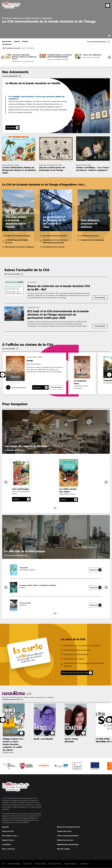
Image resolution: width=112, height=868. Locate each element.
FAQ (3, 864)
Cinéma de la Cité (64, 831)
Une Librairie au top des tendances (20, 247)
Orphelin (108, 380)
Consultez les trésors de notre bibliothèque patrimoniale (55, 241)
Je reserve (37, 387)
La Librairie (83, 864)
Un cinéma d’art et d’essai (54, 247)
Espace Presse (8, 840)
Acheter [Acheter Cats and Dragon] (16, 499)
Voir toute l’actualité (12, 274)
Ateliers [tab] (25, 41)
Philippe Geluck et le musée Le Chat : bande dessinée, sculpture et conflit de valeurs (13, 744)
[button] (3, 57)
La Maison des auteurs (90, 236)
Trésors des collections (92, 55)
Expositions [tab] (7, 41)
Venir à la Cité (8, 831)
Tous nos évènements (10, 76)
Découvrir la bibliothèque (17, 555)
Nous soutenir (40, 864)
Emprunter (94, 570)
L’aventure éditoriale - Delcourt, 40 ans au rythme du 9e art (24, 57)
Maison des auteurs (65, 840)
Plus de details (56, 387)
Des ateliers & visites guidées (55, 236)
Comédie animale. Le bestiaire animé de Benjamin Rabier (60, 56)
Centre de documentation (68, 836)
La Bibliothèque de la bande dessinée (17, 241)
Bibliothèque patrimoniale (68, 844)
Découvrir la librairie (15, 450)
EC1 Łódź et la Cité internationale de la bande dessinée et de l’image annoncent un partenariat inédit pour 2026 (58, 315)
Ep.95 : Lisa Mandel (43, 739)
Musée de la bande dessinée (69, 827)
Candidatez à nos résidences (92, 240)
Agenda (5, 827)
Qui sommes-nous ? (10, 836)
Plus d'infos (11, 128)
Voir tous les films (9, 349)
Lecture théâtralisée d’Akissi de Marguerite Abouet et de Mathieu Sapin (19, 170)
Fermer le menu (108, 5)
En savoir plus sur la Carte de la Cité (75, 673)
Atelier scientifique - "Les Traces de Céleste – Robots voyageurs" (93, 169)
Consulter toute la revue (11, 699)
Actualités (7, 844)
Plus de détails (100, 298)
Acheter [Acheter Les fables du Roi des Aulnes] (63, 500)
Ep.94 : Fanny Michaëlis (71, 740)
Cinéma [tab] (17, 41)
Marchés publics (64, 849)
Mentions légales (14, 864)
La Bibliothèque (69, 864)
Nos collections (55, 864)
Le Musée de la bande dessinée (18, 236)
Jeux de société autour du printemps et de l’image (52, 169)
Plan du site (28, 864)
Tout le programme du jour (97, 42)
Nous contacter (9, 849)
